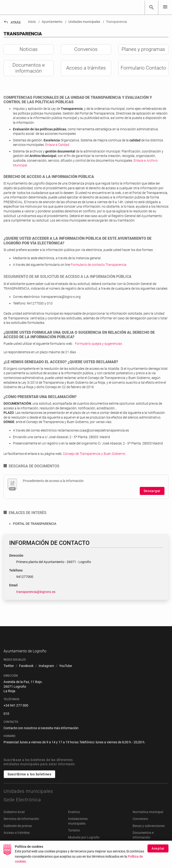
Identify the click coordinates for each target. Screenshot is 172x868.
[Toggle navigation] (165, 7)
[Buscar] (152, 7)
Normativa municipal (148, 819)
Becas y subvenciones (149, 833)
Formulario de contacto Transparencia (99, 265)
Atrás (12, 22)
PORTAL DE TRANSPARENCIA (35, 524)
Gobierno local (14, 819)
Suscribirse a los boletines (29, 782)
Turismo (74, 838)
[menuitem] (9, 673)
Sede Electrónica (22, 807)
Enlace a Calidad (57, 145)
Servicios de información (21, 826)
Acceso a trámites (17, 840)
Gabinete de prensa (18, 833)
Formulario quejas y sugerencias (98, 344)
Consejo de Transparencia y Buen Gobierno (94, 454)
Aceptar (158, 848)
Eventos (74, 819)
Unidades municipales (28, 798)
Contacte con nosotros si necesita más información (41, 735)
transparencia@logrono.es (36, 592)
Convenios (140, 826)
